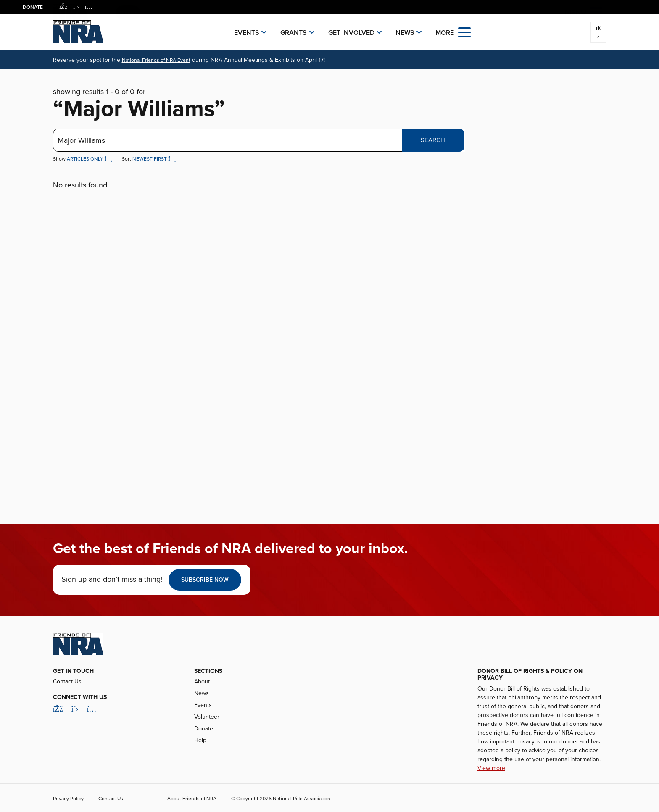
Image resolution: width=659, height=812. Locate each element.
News (405, 33)
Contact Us (67, 681)
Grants (294, 33)
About (202, 681)
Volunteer (207, 717)
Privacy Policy (68, 799)
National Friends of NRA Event (156, 60)
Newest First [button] (154, 159)
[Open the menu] (464, 32)
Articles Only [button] (90, 159)
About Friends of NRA (192, 799)
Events (247, 33)
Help (200, 740)
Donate (33, 7)
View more (491, 768)
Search (433, 140)
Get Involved (351, 33)
